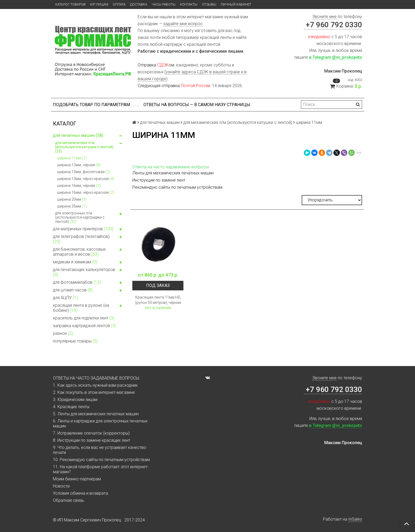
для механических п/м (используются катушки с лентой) (89, 147)
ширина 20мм (72, 199)
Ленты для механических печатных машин (173, 173)
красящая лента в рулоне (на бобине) (88, 308)
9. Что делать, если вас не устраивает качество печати (100, 450)
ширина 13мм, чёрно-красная (86, 179)
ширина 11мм (72, 158)
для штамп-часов (88, 291)
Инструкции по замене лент (159, 180)
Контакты (189, 4)
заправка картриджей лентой (84, 326)
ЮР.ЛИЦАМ (99, 4)
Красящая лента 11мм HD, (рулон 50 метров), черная (158, 300)
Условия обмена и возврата (80, 493)
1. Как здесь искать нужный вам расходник (95, 385)
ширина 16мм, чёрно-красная (86, 192)
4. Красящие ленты (71, 407)
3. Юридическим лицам (75, 400)
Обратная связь (69, 500)
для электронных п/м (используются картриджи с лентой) (89, 217)
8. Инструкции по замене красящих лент (92, 440)
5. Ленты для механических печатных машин (96, 414)
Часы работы (164, 4)
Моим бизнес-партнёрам (77, 479)
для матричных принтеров (88, 229)
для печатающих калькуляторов (88, 272)
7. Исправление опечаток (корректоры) (91, 433)
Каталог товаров (70, 4)
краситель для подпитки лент (84, 318)
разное (63, 333)
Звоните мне (324, 17)
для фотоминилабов (88, 283)
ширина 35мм (72, 206)
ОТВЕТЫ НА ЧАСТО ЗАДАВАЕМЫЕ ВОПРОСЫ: (96, 378)
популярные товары (75, 341)
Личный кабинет (236, 4)
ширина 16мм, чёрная (79, 186)
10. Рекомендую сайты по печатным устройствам (101, 460)
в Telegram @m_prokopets (336, 57)
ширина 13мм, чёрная (79, 165)
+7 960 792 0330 (333, 25)
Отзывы (209, 4)
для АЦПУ (65, 298)
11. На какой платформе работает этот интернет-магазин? (101, 469)
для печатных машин (88, 136)
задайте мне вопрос (183, 24)
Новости (61, 486)
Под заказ (158, 285)
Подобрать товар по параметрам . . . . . (96, 105)
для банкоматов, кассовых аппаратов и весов (88, 252)
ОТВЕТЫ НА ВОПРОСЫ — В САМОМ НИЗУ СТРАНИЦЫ (197, 105)
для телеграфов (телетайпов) (88, 239)
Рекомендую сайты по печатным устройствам (177, 187)
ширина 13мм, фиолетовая (84, 172)
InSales (355, 519)
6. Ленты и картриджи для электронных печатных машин (100, 423)
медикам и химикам (88, 263)
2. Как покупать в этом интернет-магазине (94, 392)
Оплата (119, 4)
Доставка (139, 4)
